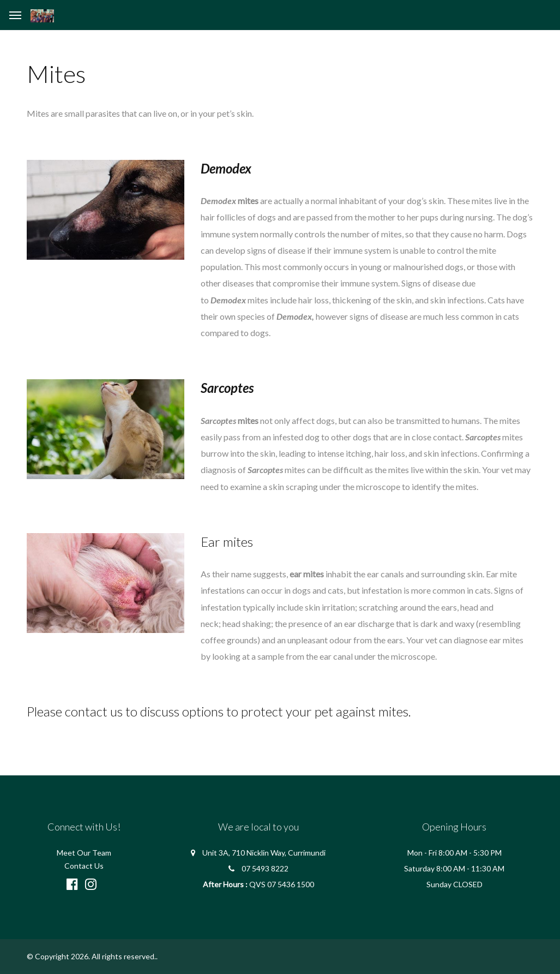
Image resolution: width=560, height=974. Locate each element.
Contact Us (84, 866)
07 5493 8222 (265, 868)
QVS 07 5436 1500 (282, 884)
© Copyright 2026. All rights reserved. (91, 956)
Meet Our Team (84, 853)
